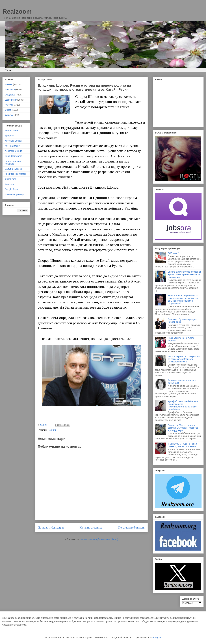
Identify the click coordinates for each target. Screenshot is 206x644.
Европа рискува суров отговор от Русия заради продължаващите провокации (184, 274)
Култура (9, 105)
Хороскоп (10, 184)
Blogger (157, 638)
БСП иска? (173, 253)
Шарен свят (11, 100)
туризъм (9, 115)
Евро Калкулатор (14, 156)
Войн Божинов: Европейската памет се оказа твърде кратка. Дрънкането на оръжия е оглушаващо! (183, 299)
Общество (10, 95)
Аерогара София (13, 151)
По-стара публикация (132, 528)
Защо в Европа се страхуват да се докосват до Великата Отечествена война (184, 359)
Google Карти (12, 189)
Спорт (8, 110)
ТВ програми (11, 131)
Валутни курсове (13, 169)
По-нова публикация (51, 528)
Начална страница (91, 528)
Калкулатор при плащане (13, 162)
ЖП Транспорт (12, 146)
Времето (9, 136)
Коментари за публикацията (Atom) (99, 539)
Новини (52, 430)
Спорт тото (10, 179)
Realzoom (17, 11)
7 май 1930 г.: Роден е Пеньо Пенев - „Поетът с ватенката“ (183, 445)
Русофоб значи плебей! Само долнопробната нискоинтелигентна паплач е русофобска (183, 405)
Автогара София (13, 141)
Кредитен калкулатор (16, 174)
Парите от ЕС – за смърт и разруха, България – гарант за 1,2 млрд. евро (183, 428)
